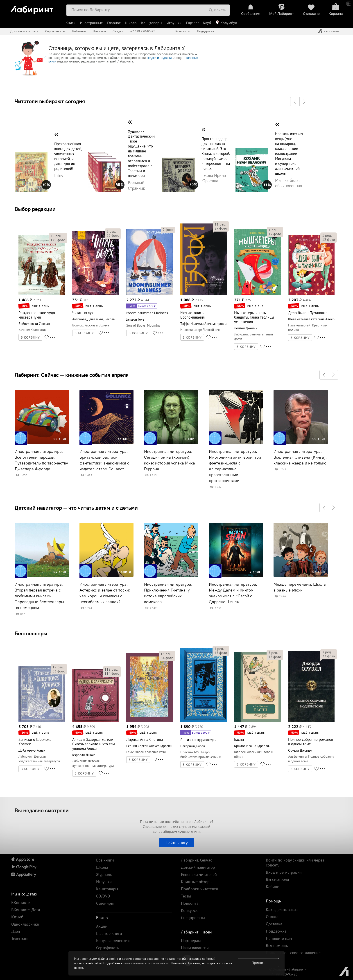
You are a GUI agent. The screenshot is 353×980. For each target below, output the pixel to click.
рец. (56, 236)
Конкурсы (190, 910)
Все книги (105, 860)
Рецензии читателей (199, 874)
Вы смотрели (277, 879)
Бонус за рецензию (113, 941)
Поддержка (206, 31)
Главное (114, 23)
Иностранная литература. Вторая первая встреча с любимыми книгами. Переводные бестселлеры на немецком (39, 596)
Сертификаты (55, 31)
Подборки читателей (200, 889)
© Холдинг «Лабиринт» (288, 969)
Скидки (118, 31)
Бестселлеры (31, 633)
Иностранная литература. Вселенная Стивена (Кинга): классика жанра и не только (300, 457)
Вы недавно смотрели (42, 810)
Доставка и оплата (24, 31)
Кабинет (273, 887)
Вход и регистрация (284, 872)
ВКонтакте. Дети (26, 910)
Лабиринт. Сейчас (197, 860)
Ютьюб (17, 917)
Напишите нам (279, 938)
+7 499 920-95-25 (143, 31)
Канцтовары (152, 23)
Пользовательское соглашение (293, 953)
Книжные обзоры (197, 882)
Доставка (274, 924)
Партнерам (191, 941)
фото (58, 240)
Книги (70, 23)
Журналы (104, 874)
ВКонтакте (20, 903)
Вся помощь (277, 945)
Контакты (183, 31)
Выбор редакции (35, 209)
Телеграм (19, 939)
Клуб (207, 23)
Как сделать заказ (282, 910)
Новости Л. (191, 903)
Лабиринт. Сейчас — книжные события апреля (72, 375)
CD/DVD (103, 896)
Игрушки (174, 23)
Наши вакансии (195, 948)
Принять (258, 963)
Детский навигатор (198, 867)
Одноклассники (25, 924)
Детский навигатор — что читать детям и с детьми (76, 508)
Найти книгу (177, 843)
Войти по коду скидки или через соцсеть (295, 863)
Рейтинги (79, 31)
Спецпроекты (193, 918)
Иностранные (91, 23)
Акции (102, 926)
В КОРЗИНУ (30, 337)
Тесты (186, 896)
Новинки (99, 31)
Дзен (16, 931)
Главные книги (109, 933)
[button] (295, 102)
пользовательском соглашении (146, 963)
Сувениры (105, 903)
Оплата (272, 917)
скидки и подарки (159, 58)
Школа (131, 23)
